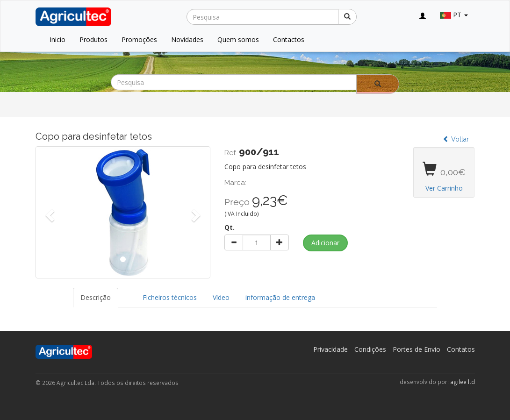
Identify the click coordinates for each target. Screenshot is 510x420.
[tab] (127, 293)
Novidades (187, 39)
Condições (370, 349)
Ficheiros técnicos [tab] (170, 297)
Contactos (289, 39)
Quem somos (238, 39)
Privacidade (330, 349)
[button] (49, 212)
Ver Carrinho (444, 188)
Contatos (461, 349)
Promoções (139, 39)
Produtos (93, 39)
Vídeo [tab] (221, 297)
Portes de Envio (417, 349)
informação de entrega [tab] (280, 297)
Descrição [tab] (96, 297)
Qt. (230, 227)
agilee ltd (463, 382)
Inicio (57, 39)
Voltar (456, 139)
